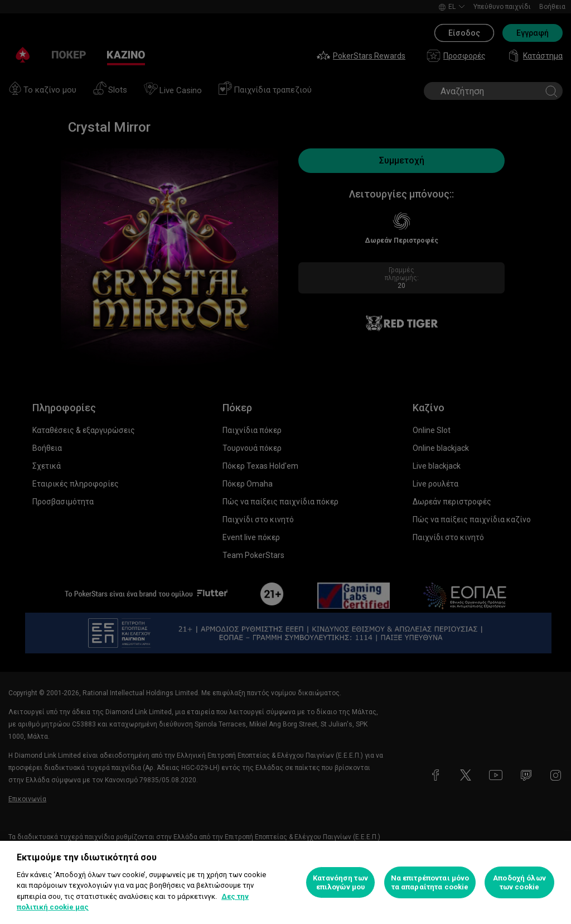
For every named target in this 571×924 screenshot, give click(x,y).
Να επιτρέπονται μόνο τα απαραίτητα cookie (430, 882)
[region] (285, 882)
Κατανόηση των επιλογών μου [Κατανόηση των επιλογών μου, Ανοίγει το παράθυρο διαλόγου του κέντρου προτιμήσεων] (340, 882)
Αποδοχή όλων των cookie (519, 882)
